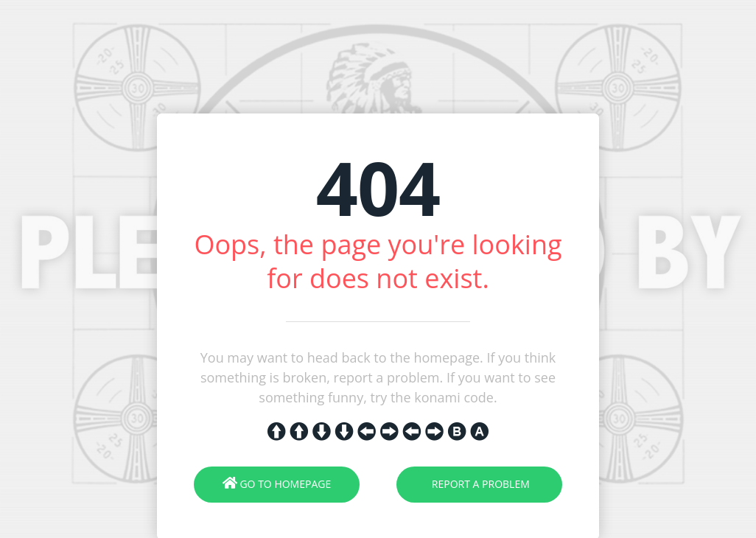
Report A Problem (479, 484)
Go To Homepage (277, 483)
